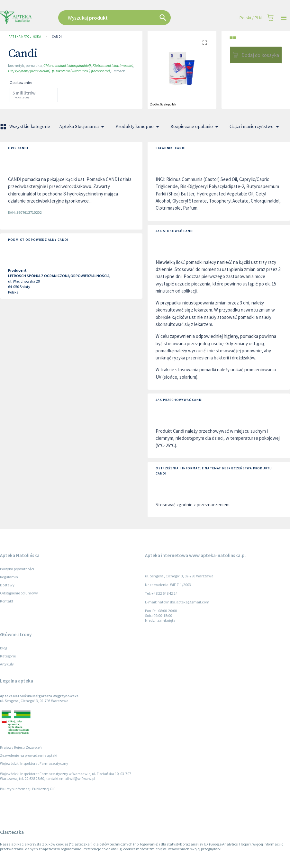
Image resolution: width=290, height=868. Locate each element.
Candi (57, 37)
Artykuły (7, 664)
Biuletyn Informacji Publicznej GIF (28, 789)
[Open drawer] (284, 18)
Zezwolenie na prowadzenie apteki (29, 755)
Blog (4, 648)
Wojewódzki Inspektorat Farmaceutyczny (34, 763)
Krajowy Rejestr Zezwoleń (21, 747)
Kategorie (8, 656)
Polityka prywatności (17, 569)
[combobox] (125, 18)
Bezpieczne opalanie (195, 127)
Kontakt (7, 601)
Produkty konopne (138, 127)
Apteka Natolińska (25, 37)
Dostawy (7, 585)
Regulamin (9, 577)
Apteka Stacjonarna (83, 127)
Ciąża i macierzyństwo (255, 127)
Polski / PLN (251, 18)
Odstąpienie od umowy (19, 593)
